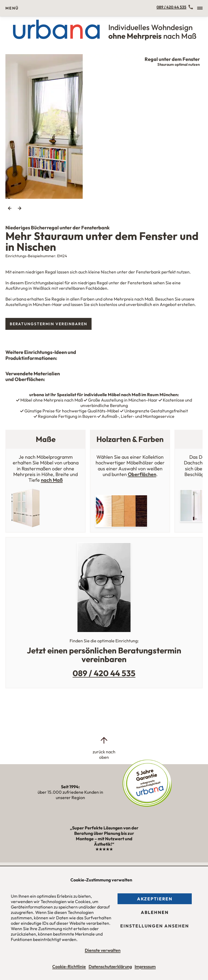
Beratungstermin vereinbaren (48, 324)
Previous (10, 208)
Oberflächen (142, 474)
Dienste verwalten (103, 950)
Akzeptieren (155, 899)
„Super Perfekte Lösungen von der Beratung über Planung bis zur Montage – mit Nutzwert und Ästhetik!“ (104, 838)
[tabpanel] (104, 126)
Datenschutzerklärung (110, 966)
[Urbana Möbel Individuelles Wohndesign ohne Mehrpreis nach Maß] (104, 29)
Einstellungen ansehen (155, 926)
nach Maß (52, 480)
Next (19, 208)
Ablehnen (155, 912)
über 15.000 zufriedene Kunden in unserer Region (70, 792)
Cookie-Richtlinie (69, 966)
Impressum (145, 966)
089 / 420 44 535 (171, 7)
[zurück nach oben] (104, 748)
